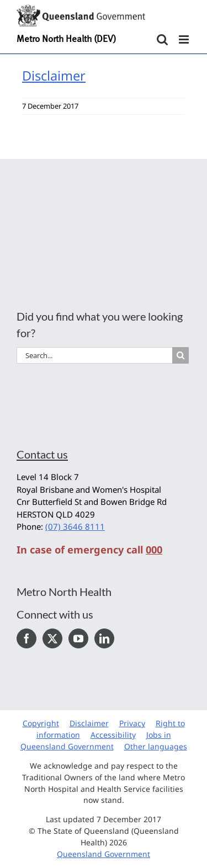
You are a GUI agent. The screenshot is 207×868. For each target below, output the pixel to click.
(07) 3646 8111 (75, 526)
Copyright (41, 723)
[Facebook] (26, 638)
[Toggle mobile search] (162, 39)
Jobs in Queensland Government (96, 741)
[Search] (181, 355)
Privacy (132, 723)
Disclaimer (54, 76)
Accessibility (113, 735)
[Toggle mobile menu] (185, 39)
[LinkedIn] (104, 638)
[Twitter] (52, 638)
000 (154, 550)
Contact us (42, 454)
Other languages (156, 746)
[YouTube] (78, 638)
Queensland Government (104, 854)
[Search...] (94, 355)
